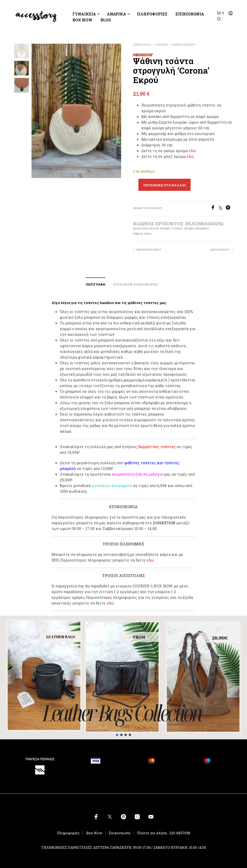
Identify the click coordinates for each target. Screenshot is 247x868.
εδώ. (193, 151)
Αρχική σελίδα (142, 45)
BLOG (106, 20)
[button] (220, 13)
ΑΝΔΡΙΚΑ (117, 14)
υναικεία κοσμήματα (113, 486)
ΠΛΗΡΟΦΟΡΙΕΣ (152, 14)
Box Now (82, 20)
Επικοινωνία (190, 14)
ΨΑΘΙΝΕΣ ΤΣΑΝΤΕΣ (171, 229)
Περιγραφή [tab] (96, 284)
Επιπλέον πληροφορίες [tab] (136, 284)
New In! (154, 229)
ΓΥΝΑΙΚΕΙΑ (84, 14)
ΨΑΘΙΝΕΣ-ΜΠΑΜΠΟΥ (184, 45)
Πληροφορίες (68, 833)
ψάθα (148, 234)
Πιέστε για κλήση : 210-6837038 (164, 833)
